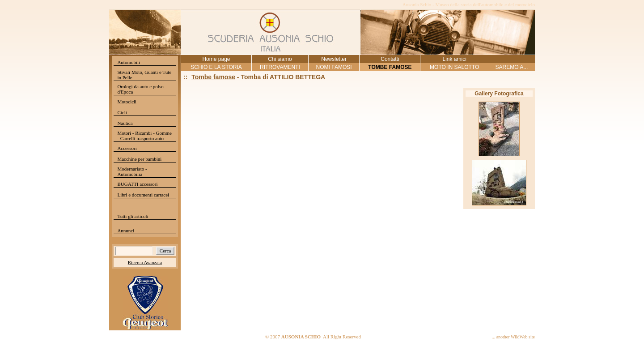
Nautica (125, 123)
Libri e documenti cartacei (143, 195)
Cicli (122, 112)
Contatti (390, 59)
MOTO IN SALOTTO (454, 67)
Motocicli (127, 102)
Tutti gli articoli (133, 216)
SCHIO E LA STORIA (216, 67)
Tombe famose (213, 77)
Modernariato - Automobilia (132, 171)
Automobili (129, 62)
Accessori (127, 148)
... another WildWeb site (513, 337)
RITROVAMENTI (280, 67)
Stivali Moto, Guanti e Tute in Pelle (144, 75)
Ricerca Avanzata (145, 262)
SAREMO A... (512, 67)
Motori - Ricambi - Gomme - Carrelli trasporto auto (144, 136)
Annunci (126, 231)
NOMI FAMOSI (334, 67)
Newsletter (334, 59)
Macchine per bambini (139, 159)
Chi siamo (280, 59)
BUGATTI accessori (137, 184)
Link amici (454, 59)
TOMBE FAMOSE (390, 67)
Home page (216, 59)
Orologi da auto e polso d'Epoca (140, 89)
